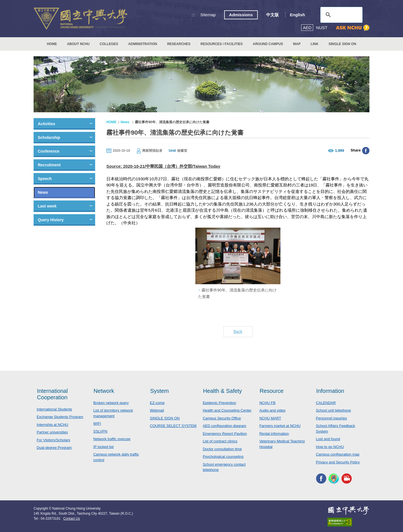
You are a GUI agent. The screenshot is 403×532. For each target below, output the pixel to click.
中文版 (272, 15)
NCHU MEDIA (347, 478)
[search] (341, 15)
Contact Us (72, 519)
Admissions (241, 15)
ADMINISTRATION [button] (143, 44)
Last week (47, 206)
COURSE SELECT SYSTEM (173, 426)
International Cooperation (52, 394)
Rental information (274, 434)
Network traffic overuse (112, 439)
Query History (51, 220)
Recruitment (49, 165)
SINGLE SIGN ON (342, 44)
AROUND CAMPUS (268, 44)
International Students (54, 409)
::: (194, 15)
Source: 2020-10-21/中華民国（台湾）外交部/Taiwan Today (163, 166)
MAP (297, 44)
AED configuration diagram (224, 426)
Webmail (157, 410)
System (160, 391)
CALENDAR (326, 403)
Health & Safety (222, 391)
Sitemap (208, 15)
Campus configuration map (338, 454)
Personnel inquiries (331, 418)
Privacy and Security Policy (338, 462)
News (43, 192)
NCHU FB (268, 403)
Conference (49, 151)
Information (330, 391)
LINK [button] (315, 44)
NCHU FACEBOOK (321, 478)
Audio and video (272, 410)
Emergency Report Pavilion (225, 434)
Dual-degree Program (54, 448)
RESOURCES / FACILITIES (222, 44)
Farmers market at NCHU (280, 426)
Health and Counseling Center (227, 410)
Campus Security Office (222, 418)
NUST (322, 28)
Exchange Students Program (60, 417)
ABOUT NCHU (78, 44)
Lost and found (328, 439)
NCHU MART (270, 418)
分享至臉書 (366, 151)
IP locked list (103, 447)
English (297, 15)
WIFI (97, 424)
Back (238, 332)
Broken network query (111, 403)
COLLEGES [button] (109, 44)
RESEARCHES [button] (179, 44)
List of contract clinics (220, 441)
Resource (272, 391)
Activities (46, 124)
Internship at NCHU (52, 425)
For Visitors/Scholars (53, 440)
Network (104, 391)
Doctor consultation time (222, 449)
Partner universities (52, 432)
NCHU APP (334, 478)
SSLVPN (100, 431)
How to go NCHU (330, 447)
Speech (45, 179)
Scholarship (49, 137)
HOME (52, 44)
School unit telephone (333, 410)
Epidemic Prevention (219, 403)
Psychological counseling (223, 457)
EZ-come (157, 403)
